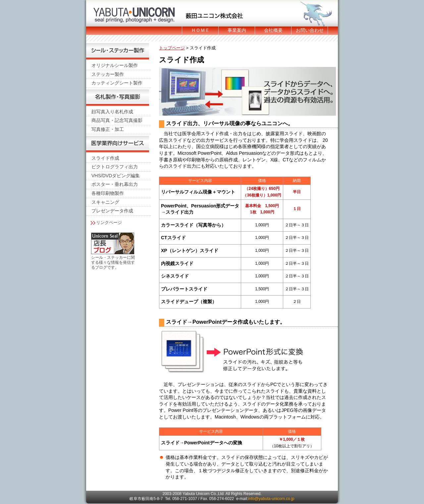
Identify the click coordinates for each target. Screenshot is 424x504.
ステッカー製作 (108, 74)
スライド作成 (105, 158)
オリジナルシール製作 (115, 65)
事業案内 (237, 30)
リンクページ (109, 223)
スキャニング (105, 202)
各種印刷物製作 (108, 193)
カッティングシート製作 (117, 83)
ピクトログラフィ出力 (115, 167)
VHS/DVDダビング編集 (116, 176)
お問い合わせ (310, 30)
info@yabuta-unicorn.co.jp (271, 499)
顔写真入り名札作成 (112, 112)
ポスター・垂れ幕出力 (115, 184)
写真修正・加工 (108, 129)
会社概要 (273, 30)
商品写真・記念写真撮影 (117, 120)
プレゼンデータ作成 (112, 211)
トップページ (172, 48)
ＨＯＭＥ (200, 30)
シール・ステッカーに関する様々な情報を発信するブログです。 (113, 262)
